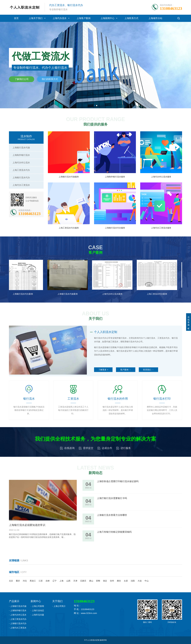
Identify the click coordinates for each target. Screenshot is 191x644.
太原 (126, 581)
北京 (11, 581)
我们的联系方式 (50, 79)
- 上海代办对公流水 (18, 615)
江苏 (41, 581)
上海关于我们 (36, 18)
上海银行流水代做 (21, 148)
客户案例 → (126, 370)
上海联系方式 (131, 18)
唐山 (91, 581)
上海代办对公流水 (21, 163)
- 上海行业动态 (37, 610)
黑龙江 (33, 581)
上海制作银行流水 (21, 155)
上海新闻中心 (107, 18)
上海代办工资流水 (21, 185)
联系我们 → (148, 370)
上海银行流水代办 (21, 177)
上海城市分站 (155, 18)
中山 (147, 581)
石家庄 (83, 581)
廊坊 (119, 581)
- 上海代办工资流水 (18, 628)
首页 (16, 18)
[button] (94, 106)
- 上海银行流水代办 (18, 623)
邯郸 (98, 581)
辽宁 (55, 581)
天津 (75, 581)
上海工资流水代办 (21, 170)
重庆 (18, 581)
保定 (105, 581)
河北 (25, 581)
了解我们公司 (22, 79)
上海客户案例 (84, 18)
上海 (61, 581)
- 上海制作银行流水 (18, 610)
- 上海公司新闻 (37, 606)
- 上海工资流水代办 (18, 619)
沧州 (112, 581)
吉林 (48, 581)
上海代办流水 (60, 18)
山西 (68, 581)
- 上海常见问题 (37, 615)
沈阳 (133, 581)
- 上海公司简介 (59, 606)
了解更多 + (103, 370)
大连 (140, 581)
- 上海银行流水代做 (18, 606)
